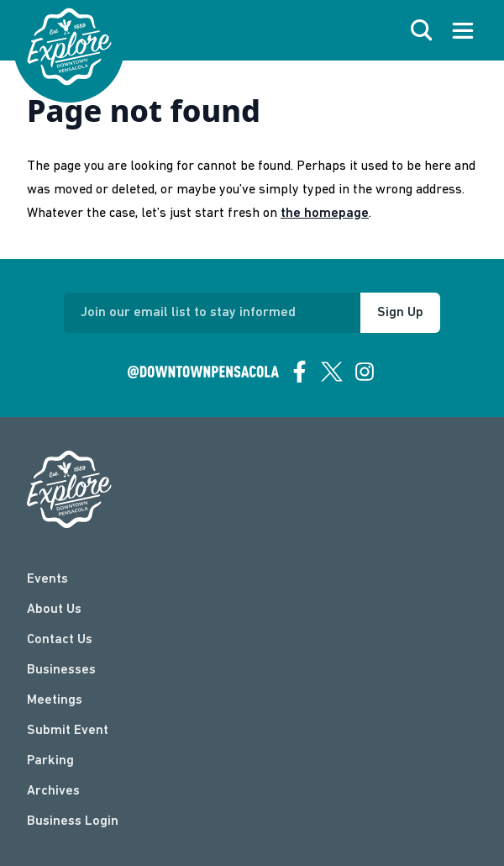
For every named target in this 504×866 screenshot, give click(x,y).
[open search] (422, 30)
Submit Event (68, 731)
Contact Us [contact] (60, 640)
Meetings (55, 700)
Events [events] (47, 579)
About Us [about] (54, 610)
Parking (50, 761)
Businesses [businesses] (61, 670)
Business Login (73, 821)
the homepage (325, 214)
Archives (53, 791)
